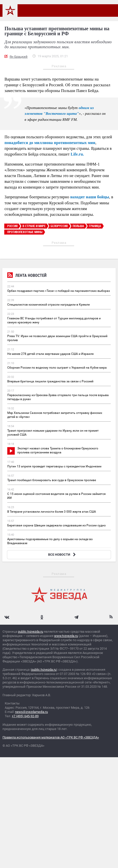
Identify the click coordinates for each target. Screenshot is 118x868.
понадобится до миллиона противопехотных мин (50, 143)
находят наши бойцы (90, 197)
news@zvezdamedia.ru (31, 712)
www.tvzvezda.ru (66, 636)
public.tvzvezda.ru (31, 632)
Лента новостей (27, 276)
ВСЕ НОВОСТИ (63, 555)
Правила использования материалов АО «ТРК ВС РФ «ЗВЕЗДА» (51, 737)
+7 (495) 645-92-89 (25, 716)
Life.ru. (77, 154)
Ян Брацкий (19, 57)
